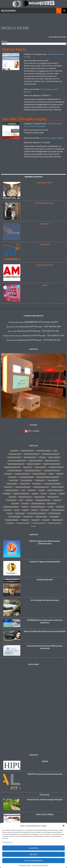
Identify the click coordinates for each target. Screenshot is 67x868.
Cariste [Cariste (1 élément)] (17, 510)
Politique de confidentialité (40, 865)
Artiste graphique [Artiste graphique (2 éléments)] (27, 481)
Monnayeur (45, 795)
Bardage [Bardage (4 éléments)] (35, 494)
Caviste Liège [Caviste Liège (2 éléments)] (20, 514)
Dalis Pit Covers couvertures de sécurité (45, 774)
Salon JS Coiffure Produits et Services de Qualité (45, 631)
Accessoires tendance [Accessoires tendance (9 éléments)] (32, 454)
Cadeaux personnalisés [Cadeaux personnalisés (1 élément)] (11, 507)
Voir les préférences (33, 861)
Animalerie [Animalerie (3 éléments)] (8, 474)
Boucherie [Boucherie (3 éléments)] (29, 501)
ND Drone (45, 224)
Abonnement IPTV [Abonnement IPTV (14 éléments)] (27, 451)
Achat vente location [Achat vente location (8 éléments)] (14, 458)
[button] (64, 826)
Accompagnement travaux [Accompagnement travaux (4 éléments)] (50, 454)
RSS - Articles (32, 431)
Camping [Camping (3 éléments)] (25, 507)
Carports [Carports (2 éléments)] (25, 510)
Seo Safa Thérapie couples (25, 119)
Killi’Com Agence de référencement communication (45, 542)
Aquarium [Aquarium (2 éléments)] (60, 474)
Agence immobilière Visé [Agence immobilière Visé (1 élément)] (12, 468)
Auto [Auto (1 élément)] (23, 491)
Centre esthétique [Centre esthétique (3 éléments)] (15, 517)
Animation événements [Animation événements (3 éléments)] (22, 474)
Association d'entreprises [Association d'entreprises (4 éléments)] (52, 484)
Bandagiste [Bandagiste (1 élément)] (7, 494)
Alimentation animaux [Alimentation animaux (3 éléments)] (56, 468)
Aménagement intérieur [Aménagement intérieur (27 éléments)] (52, 471)
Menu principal (64, 11)
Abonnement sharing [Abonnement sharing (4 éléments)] (43, 451)
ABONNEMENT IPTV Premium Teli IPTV (41, 322)
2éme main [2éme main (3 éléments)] (14, 451)
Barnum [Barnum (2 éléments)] (44, 494)
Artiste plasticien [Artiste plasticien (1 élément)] (53, 481)
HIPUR (45, 761)
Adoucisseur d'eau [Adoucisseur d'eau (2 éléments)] (30, 458)
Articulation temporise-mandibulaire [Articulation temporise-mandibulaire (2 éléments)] (48, 477)
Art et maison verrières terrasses (45, 600)
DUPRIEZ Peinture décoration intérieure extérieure (45, 621)
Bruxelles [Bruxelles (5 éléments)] (25, 504)
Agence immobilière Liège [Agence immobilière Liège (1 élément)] (52, 464)
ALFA (45, 285)
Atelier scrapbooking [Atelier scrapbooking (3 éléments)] (12, 491)
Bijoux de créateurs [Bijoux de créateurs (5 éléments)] (25, 497)
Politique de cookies (25, 865)
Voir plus (34, 526)
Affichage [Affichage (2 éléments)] (42, 458)
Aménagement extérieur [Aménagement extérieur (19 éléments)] (33, 471)
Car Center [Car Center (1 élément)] (8, 510)
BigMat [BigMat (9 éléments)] (62, 494)
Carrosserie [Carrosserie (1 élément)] (45, 510)
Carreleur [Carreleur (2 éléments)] (35, 510)
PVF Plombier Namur (45, 203)
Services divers (30, 126)
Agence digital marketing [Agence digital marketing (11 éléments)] (16, 464)
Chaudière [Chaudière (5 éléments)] (46, 520)
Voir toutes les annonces (57, 37)
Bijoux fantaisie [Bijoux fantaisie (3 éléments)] (40, 497)
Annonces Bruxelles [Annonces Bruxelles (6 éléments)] (39, 474)
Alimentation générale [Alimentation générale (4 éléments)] (15, 471)
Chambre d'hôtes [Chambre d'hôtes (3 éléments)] (41, 517)
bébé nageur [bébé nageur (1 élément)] (52, 504)
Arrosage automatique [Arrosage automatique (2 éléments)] (27, 477)
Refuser (34, 854)
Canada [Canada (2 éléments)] (51, 507)
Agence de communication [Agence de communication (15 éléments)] (17, 461)
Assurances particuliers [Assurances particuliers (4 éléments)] (41, 487)
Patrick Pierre (14, 49)
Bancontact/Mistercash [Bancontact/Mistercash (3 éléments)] (55, 491)
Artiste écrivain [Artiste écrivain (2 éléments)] (25, 484)
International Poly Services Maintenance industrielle (45, 647)
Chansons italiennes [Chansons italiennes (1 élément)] (12, 520)
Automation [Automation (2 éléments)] (32, 491)
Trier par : (5, 41)
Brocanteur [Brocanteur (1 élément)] (15, 504)
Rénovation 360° (45, 183)
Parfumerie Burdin (45, 580)
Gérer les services (7, 842)
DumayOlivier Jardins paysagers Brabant (45, 799)
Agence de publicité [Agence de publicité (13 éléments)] (36, 461)
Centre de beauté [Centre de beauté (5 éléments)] (55, 514)
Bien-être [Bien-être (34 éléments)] (53, 494)
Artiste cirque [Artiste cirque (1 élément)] (14, 481)
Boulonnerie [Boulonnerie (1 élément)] (57, 501)
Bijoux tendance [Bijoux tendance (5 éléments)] (53, 497)
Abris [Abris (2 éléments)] (55, 451)
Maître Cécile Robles (45, 814)
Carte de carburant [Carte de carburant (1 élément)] (58, 510)
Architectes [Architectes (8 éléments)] (12, 477)
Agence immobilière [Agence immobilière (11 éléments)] (34, 464)
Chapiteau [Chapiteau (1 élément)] (25, 520)
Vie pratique (40, 126)
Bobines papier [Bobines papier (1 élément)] (11, 501)
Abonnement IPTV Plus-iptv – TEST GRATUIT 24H (40, 327)
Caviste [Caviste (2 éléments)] (10, 514)
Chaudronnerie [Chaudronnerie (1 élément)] (57, 520)
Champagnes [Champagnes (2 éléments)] (54, 517)
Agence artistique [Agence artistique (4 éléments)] (54, 458)
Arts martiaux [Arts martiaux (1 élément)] (37, 484)
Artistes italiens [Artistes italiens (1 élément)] (12, 484)
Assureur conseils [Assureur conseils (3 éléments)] (57, 487)
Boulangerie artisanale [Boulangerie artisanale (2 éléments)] (43, 501)
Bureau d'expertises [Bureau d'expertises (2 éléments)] (38, 504)
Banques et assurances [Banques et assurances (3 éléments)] (21, 494)
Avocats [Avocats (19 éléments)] (42, 491)
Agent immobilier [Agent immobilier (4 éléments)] (41, 468)
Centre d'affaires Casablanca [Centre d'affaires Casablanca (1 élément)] (37, 514)
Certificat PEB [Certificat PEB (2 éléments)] (28, 517)
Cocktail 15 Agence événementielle (45, 562)
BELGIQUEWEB (8, 11)
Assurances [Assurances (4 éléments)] (8, 487)
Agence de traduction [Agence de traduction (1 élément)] (52, 461)
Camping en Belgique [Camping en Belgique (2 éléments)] (38, 507)
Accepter (33, 848)
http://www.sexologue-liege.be (52, 138)
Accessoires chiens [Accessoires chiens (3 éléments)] (15, 454)
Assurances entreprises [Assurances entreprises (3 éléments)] (23, 487)
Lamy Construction (45, 265)
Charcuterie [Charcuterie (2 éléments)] (35, 520)
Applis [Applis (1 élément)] (51, 474)
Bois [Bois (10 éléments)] (21, 501)
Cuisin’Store (45, 244)
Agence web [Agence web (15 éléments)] (28, 468)
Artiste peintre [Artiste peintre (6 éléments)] (40, 481)
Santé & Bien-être (54, 54)
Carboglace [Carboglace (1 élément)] (60, 507)
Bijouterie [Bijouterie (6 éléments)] (12, 497)
